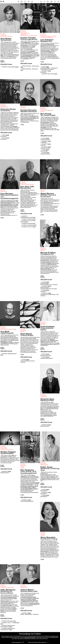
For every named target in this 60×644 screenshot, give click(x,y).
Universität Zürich (45, 122)
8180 (47, 282)
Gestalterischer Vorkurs (6, 36)
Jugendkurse (24, 34)
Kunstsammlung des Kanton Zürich (29, 486)
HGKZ (13, 455)
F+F (2, 2)
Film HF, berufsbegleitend (47, 38)
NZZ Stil (53, 477)
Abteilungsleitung (25, 33)
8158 (49, 286)
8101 (47, 291)
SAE (58, 130)
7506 (47, 153)
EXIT (53, 51)
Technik (42, 191)
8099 (27, 360)
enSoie (13, 124)
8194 (49, 71)
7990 (49, 293)
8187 (49, 147)
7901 (49, 493)
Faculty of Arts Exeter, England (28, 600)
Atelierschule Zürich (27, 55)
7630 (47, 357)
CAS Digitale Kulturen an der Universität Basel (9, 205)
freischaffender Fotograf (7, 343)
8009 (7, 135)
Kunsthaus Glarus (27, 488)
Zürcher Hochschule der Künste (28, 119)
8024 (29, 613)
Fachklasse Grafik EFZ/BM (27, 185)
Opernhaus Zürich (45, 551)
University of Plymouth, (33, 598)
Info (17, 67)
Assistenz (43, 534)
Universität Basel (47, 262)
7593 (47, 495)
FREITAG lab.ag (47, 203)
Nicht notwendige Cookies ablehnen (37, 643)
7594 (7, 138)
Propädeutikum (26, 43)
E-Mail (2, 61)
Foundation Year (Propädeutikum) (29, 36)
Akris (48, 477)
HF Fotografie (8, 203)
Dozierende (3, 35)
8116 (49, 425)
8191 (49, 144)
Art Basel (35, 489)
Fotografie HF (44, 397)
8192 (49, 141)
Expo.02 (42, 553)
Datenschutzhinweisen (30, 638)
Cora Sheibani (14, 126)
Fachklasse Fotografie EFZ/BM (48, 36)
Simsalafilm (43, 127)
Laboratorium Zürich (34, 603)
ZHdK (34, 46)
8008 (47, 490)
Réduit (50, 52)
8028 (9, 472)
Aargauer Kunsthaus (46, 269)
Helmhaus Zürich (51, 264)
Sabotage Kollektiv (45, 51)
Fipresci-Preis (55, 58)
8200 (47, 138)
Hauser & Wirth (29, 489)
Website (3, 62)
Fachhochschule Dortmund (29, 597)
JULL (2, 55)
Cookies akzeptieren (17, 643)
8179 (47, 354)
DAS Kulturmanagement (7, 204)
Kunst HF (43, 325)
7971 (29, 500)
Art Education (33, 116)
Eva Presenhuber (35, 483)
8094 (47, 150)
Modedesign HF (4, 107)
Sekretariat (23, 108)
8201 (47, 67)
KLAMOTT (43, 480)
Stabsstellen (4, 191)
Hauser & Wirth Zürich (28, 484)
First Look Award (51, 56)
